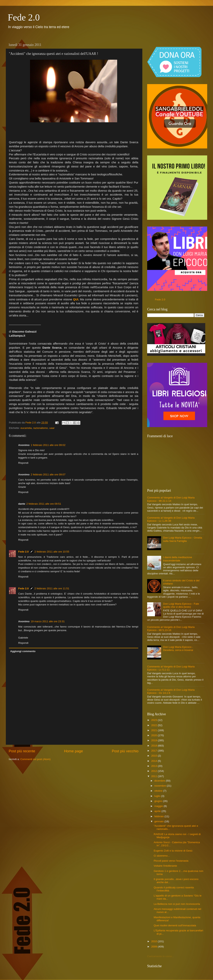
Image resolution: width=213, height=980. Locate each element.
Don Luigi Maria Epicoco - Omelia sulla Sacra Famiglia (183, 539)
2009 (155, 947)
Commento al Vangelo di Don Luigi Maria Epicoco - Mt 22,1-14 (171, 499)
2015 (155, 756)
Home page (74, 751)
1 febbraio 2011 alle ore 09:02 (48, 445)
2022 (155, 725)
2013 (155, 766)
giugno (159, 801)
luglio (158, 796)
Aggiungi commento (23, 651)
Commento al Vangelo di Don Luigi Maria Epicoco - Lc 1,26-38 (171, 519)
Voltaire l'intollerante (165, 866)
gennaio (159, 821)
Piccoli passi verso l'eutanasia (171, 861)
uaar (52, 428)
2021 (155, 730)
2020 (155, 735)
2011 (155, 776)
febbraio (159, 816)
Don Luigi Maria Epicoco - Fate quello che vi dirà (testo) (181, 605)
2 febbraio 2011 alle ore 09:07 (48, 474)
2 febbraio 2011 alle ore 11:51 (52, 588)
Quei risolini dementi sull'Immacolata (175, 925)
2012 (155, 771)
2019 (155, 740)
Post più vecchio (125, 751)
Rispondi (23, 463)
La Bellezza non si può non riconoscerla (177, 904)
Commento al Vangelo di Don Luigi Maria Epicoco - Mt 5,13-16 (171, 629)
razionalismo (40, 428)
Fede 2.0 (24, 17)
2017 (155, 751)
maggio (159, 806)
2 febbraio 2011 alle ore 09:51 (44, 504)
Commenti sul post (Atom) (35, 759)
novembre (161, 786)
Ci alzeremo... (162, 856)
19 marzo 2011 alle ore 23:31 (48, 621)
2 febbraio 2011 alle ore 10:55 (52, 552)
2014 (155, 761)
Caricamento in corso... (161, 956)
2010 (155, 941)
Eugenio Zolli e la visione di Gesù (173, 851)
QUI (76, 299)
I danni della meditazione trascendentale (177, 559)
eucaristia (26, 428)
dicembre (160, 781)
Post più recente (22, 751)
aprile (158, 811)
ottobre (159, 791)
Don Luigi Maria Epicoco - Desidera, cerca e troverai (178, 649)
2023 (155, 720)
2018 (155, 746)
